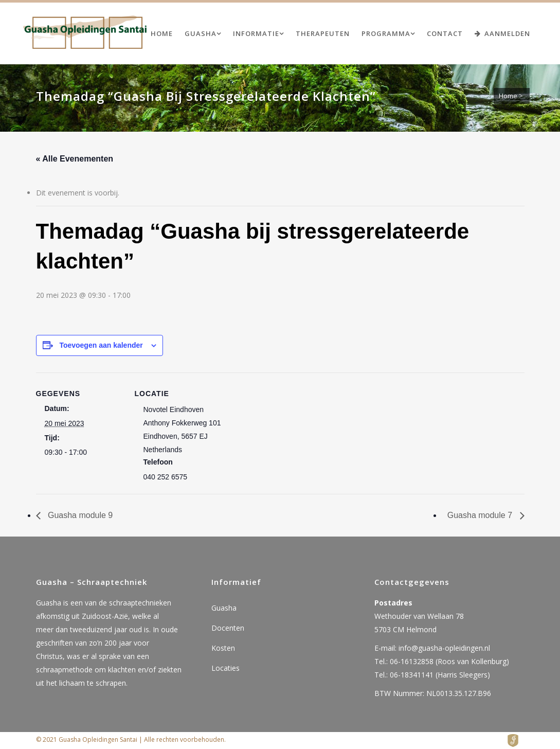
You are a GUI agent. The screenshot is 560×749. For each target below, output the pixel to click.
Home (508, 96)
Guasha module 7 (481, 515)
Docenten (228, 628)
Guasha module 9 (79, 515)
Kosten (223, 648)
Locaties (225, 668)
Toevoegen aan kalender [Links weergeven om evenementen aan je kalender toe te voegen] (101, 345)
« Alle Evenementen (75, 159)
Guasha (224, 608)
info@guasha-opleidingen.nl (444, 648)
